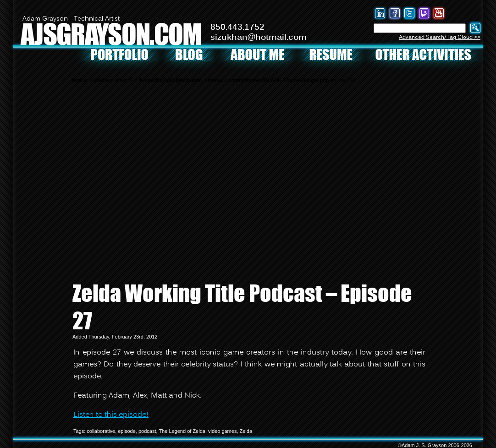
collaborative (101, 431)
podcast (147, 431)
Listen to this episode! (111, 415)
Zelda (246, 431)
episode (127, 431)
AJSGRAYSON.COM (111, 34)
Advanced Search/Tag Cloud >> (440, 37)
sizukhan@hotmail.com (259, 38)
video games (222, 431)
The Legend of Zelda (182, 431)
